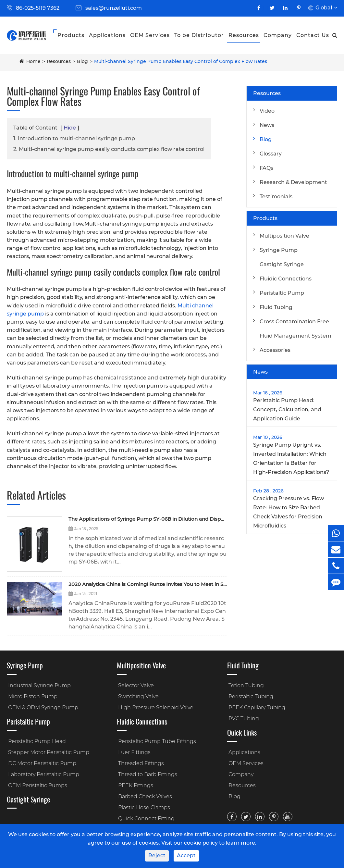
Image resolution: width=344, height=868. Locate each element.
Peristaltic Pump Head (37, 741)
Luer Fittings (134, 752)
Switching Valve (138, 696)
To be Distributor (199, 35)
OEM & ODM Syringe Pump (43, 707)
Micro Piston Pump (33, 696)
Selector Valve (136, 685)
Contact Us (313, 35)
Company (278, 35)
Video (267, 111)
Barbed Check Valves (145, 796)
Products (71, 35)
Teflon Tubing (246, 685)
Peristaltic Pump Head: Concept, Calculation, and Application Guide (287, 409)
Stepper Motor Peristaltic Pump (49, 752)
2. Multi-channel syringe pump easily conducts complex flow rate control (109, 149)
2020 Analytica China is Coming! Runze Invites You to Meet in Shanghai (148, 584)
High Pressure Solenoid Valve (156, 707)
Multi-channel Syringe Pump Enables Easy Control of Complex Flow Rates (181, 61)
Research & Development (293, 182)
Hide (70, 128)
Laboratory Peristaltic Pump (44, 774)
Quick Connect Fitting (146, 818)
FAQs (266, 168)
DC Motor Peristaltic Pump (42, 763)
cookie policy (201, 843)
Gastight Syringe (282, 264)
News (267, 125)
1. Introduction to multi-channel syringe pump (74, 138)
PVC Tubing (244, 719)
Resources (244, 35)
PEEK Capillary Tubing (257, 707)
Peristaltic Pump (282, 293)
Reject (157, 856)
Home (33, 61)
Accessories (275, 350)
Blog (82, 61)
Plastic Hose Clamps (144, 807)
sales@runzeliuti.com (114, 8)
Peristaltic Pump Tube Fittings (157, 741)
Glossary (271, 154)
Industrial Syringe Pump (39, 685)
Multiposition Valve (284, 236)
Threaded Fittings (141, 763)
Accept (186, 856)
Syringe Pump (279, 250)
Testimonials (276, 197)
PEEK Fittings (136, 785)
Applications (107, 35)
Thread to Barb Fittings (148, 774)
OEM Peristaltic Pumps (38, 785)
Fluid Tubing (276, 307)
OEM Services (150, 35)
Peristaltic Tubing (251, 696)
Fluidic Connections (286, 279)
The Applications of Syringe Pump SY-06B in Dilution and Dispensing (148, 519)
